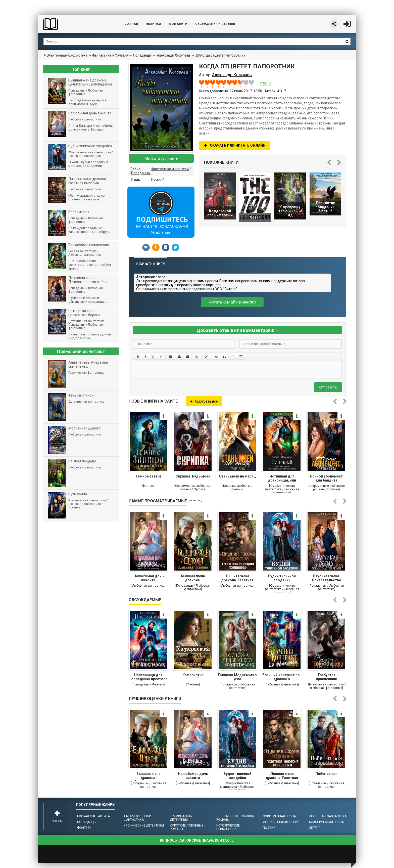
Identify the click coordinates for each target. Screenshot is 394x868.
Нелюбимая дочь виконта (149, 578)
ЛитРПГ (315, 828)
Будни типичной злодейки (282, 578)
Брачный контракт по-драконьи (282, 677)
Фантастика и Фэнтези (170, 169)
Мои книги (178, 24)
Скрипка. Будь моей (193, 476)
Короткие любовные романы (187, 827)
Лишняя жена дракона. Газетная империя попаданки (237, 579)
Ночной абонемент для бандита (326, 478)
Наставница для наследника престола (149, 677)
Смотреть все (204, 401)
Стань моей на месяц (237, 476)
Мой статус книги (161, 158)
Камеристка (193, 675)
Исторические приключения (228, 827)
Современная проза (279, 816)
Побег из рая (326, 774)
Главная (131, 24)
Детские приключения (281, 822)
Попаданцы (141, 173)
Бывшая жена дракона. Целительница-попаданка (193, 579)
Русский (158, 180)
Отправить (328, 387)
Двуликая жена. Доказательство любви (326, 579)
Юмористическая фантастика (138, 818)
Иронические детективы (144, 826)
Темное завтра (149, 476)
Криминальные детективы (182, 818)
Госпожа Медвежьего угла (237, 677)
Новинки (153, 24)
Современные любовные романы (236, 818)
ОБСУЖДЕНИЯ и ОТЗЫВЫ (215, 24)
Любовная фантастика (328, 816)
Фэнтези (84, 828)
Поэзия (269, 828)
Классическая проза (326, 822)
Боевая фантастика (93, 816)
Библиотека (76, 24)
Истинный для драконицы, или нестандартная (282, 479)
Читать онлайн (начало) (232, 302)
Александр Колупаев (174, 55)
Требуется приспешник (326, 677)
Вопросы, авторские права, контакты (197, 840)
